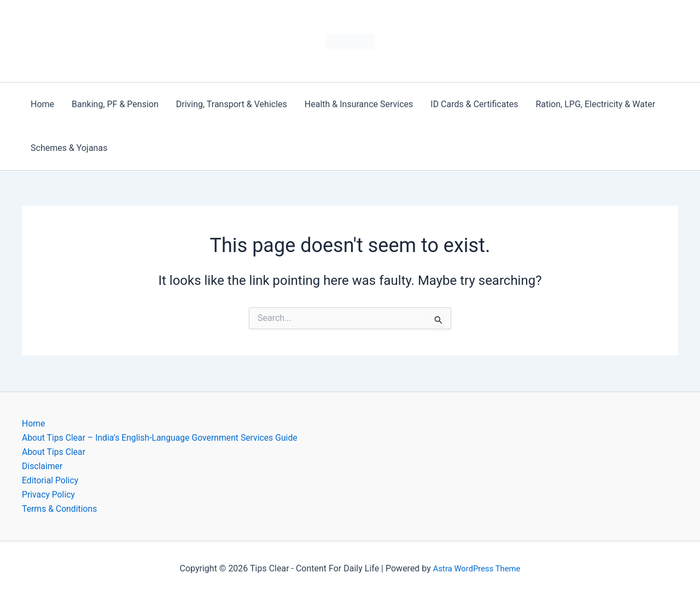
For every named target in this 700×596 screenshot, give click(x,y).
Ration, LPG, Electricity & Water (595, 104)
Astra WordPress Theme (476, 568)
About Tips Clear (54, 451)
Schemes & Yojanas (69, 148)
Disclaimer (42, 466)
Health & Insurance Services (359, 104)
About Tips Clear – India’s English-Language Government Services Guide (162, 437)
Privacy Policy (49, 495)
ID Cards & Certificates (474, 104)
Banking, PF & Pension (115, 104)
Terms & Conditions (60, 509)
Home (42, 104)
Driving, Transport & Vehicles (232, 104)
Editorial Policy (51, 480)
